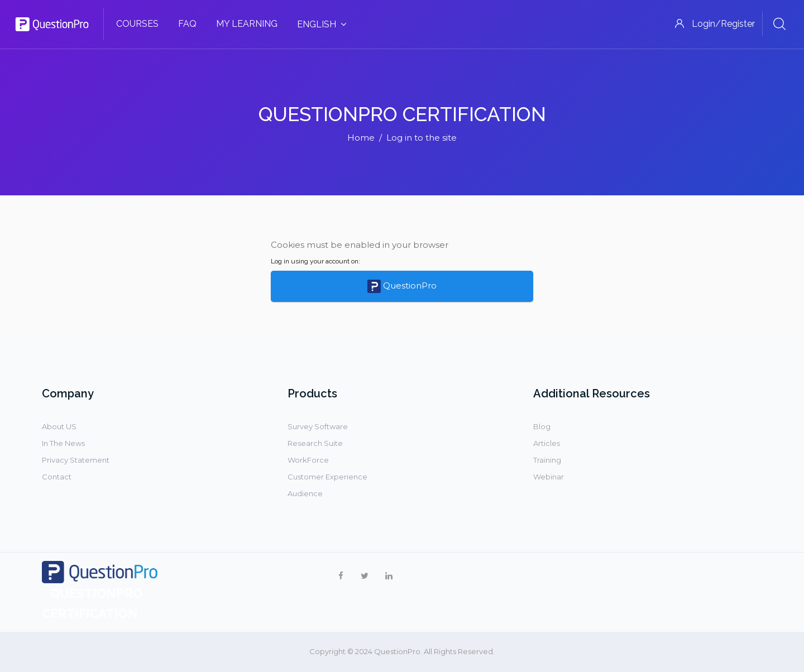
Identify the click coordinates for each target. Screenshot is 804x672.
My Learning (247, 24)
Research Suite (315, 443)
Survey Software (318, 426)
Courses (137, 24)
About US (59, 426)
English (322, 24)
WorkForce (308, 460)
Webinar (549, 477)
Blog (542, 426)
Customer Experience (327, 477)
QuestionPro (402, 286)
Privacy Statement (76, 460)
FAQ (187, 24)
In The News (63, 443)
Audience (305, 493)
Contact (57, 477)
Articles (547, 443)
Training (547, 460)
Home (361, 138)
